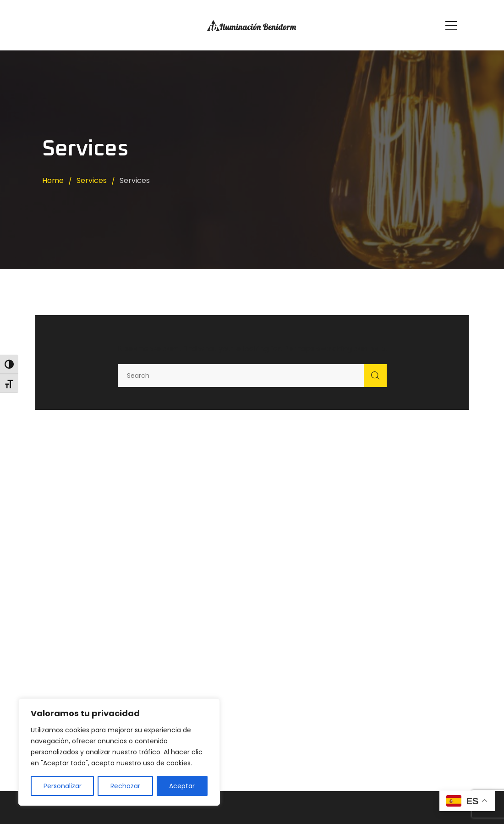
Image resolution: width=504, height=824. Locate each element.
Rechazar (125, 786)
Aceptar (182, 786)
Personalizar (63, 786)
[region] (119, 752)
